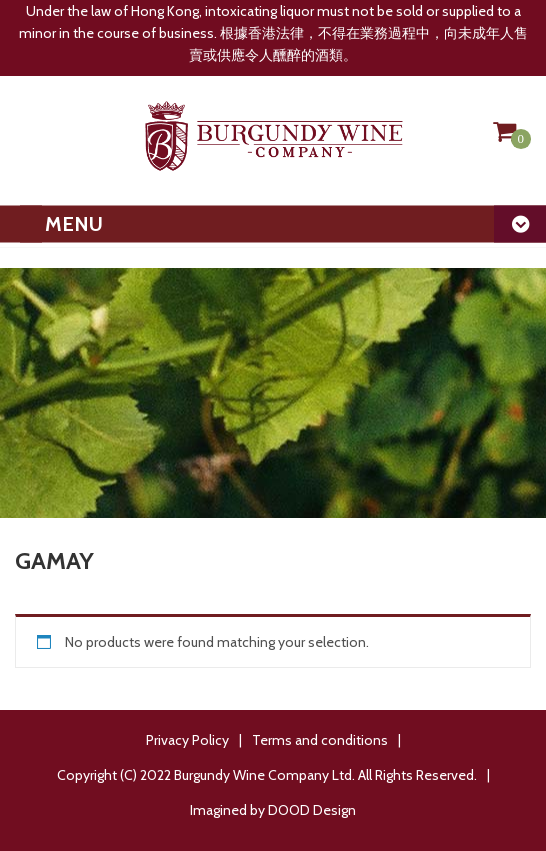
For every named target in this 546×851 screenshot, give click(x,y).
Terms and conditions (320, 740)
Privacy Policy (187, 740)
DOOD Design (312, 810)
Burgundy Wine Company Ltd (263, 775)
